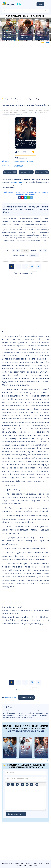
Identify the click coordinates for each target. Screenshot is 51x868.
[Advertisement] (25, 69)
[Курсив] (13, 784)
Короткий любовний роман (12, 115)
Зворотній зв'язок (41, 863)
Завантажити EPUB (26, 172)
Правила (29, 863)
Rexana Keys (8, 105)
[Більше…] (37, 784)
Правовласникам (10, 697)
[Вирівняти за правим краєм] (32, 784)
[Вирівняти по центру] (27, 784)
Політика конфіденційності (26, 865)
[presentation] (43, 42)
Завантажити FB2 (42, 172)
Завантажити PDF (10, 172)
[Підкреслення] (17, 784)
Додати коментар (16, 814)
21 (32, 266)
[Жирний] (8, 784)
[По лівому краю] (23, 784)
